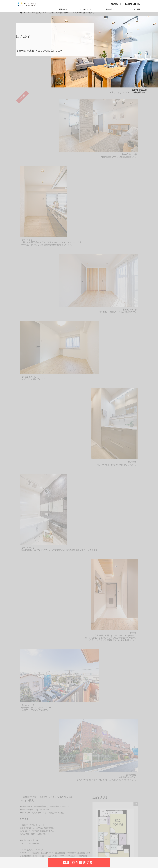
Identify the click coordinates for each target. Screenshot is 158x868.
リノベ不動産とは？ (62, 9)
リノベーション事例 (133, 9)
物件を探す (110, 9)
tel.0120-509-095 (132, 4)
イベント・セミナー (87, 9)
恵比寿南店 (115, 4)
